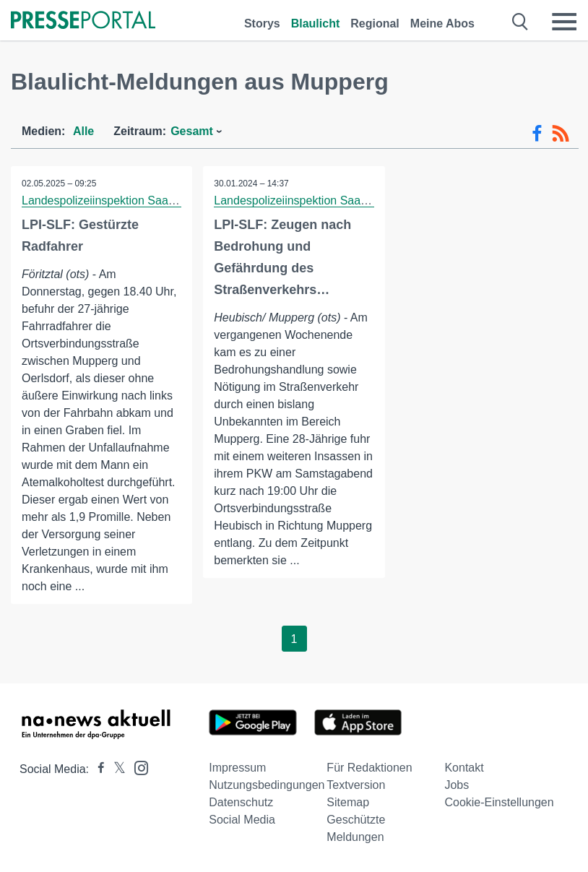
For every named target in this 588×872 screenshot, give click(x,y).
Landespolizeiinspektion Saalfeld (105, 200)
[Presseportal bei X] (115, 769)
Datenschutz (241, 802)
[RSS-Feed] (561, 134)
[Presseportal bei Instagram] (137, 767)
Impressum (237, 768)
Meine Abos (442, 23)
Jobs (457, 785)
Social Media (242, 820)
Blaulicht (316, 23)
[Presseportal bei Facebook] (97, 769)
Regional (375, 23)
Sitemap (348, 802)
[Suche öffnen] (520, 22)
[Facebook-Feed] (537, 134)
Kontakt (464, 768)
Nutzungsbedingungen (267, 785)
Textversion (356, 785)
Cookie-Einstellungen (499, 802)
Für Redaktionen (369, 768)
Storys (262, 23)
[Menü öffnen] (564, 22)
